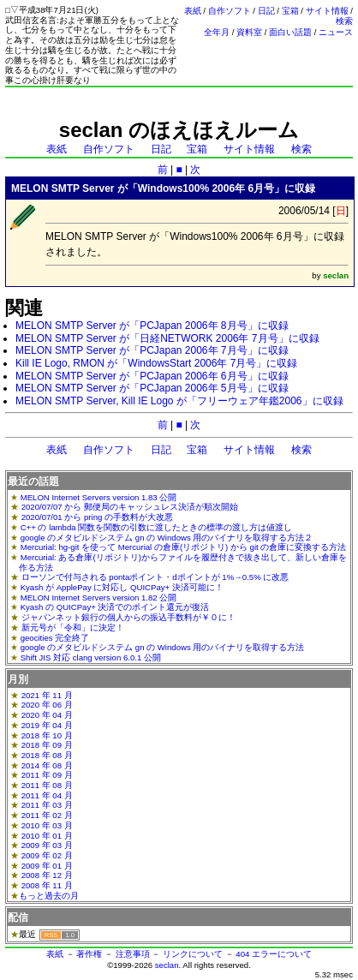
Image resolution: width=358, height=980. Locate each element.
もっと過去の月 (49, 896)
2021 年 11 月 (47, 695)
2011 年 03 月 (47, 805)
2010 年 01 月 (47, 836)
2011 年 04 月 (47, 795)
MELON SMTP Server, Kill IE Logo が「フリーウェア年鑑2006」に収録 (179, 401)
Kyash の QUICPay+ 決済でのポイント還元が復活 (115, 607)
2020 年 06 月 (47, 705)
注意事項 (133, 954)
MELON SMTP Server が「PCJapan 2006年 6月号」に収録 (152, 376)
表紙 (193, 11)
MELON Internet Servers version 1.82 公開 (99, 598)
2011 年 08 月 (47, 785)
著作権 (89, 954)
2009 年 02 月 (47, 855)
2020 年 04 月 (47, 715)
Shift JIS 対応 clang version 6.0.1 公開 (91, 657)
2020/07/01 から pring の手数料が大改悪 (97, 517)
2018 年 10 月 (47, 735)
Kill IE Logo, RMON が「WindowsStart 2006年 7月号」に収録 (156, 363)
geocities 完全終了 (55, 638)
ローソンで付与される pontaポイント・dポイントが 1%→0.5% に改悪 (155, 577)
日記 (266, 11)
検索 (344, 21)
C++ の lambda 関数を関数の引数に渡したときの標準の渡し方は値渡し (157, 527)
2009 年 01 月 (47, 866)
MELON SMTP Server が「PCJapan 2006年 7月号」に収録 (152, 350)
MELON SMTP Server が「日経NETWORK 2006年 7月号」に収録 (167, 338)
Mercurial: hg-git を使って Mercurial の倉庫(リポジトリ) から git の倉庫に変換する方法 (184, 547)
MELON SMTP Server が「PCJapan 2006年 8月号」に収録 (152, 326)
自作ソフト (230, 11)
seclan (167, 965)
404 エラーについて (274, 954)
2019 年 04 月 (47, 725)
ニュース (336, 32)
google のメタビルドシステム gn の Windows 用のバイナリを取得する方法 (163, 647)
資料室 (249, 32)
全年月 (217, 32)
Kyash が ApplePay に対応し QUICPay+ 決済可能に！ (122, 587)
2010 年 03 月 (47, 825)
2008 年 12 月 (47, 875)
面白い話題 (290, 32)
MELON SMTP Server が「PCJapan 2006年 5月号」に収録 (152, 388)
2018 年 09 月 (47, 745)
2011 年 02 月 (47, 815)
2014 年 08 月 (47, 765)
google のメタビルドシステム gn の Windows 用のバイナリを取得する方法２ (167, 538)
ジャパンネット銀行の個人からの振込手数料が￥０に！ (128, 617)
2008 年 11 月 (47, 885)
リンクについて (193, 954)
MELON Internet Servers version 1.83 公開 (99, 497)
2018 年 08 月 (47, 755)
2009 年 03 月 (47, 845)
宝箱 (290, 11)
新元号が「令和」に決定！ (73, 627)
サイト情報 (327, 11)
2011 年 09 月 (47, 775)
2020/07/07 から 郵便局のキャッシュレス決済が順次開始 (130, 507)
